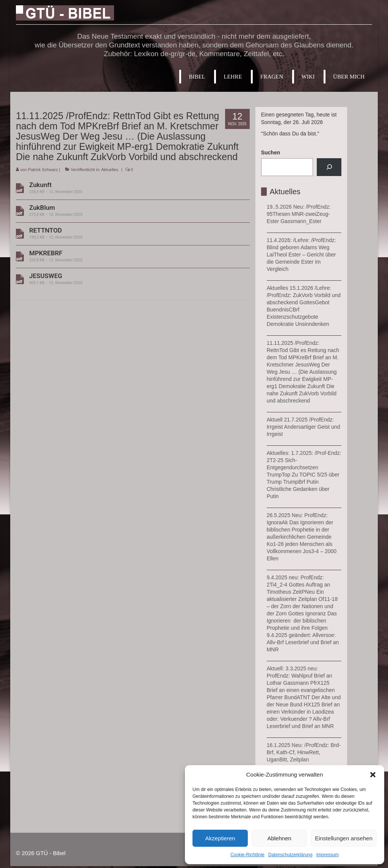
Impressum (328, 855)
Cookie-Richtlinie (247, 855)
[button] (373, 775)
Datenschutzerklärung (290, 855)
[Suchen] (329, 167)
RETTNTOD (130, 234)
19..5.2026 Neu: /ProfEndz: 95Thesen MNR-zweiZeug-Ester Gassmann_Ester (299, 214)
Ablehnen (279, 838)
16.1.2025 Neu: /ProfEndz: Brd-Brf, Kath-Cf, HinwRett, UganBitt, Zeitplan (304, 752)
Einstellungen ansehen (344, 838)
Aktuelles (110, 170)
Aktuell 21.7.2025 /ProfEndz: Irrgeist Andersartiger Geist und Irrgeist (304, 427)
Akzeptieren (220, 838)
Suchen (271, 153)
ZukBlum (130, 211)
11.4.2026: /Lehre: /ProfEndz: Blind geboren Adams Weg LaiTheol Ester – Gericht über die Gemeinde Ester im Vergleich (301, 255)
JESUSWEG (130, 279)
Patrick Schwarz (43, 170)
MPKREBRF (130, 256)
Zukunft (130, 188)
